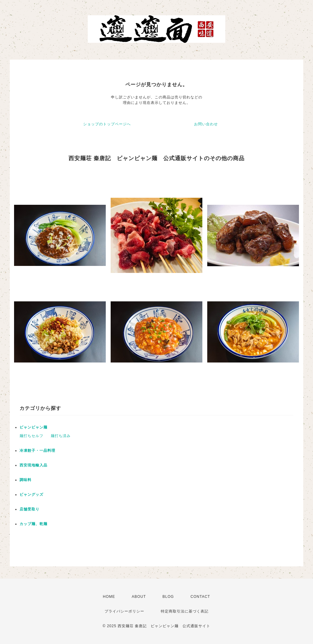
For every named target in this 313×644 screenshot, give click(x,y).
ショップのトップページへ (107, 124)
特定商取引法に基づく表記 (185, 611)
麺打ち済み (61, 436)
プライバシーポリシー (124, 611)
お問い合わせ (206, 124)
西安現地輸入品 (33, 465)
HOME (109, 597)
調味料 (26, 480)
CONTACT (200, 597)
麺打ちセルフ (31, 436)
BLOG (168, 597)
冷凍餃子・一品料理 (37, 451)
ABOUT (139, 597)
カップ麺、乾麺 (33, 524)
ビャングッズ (31, 495)
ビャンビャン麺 (33, 427)
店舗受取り (29, 509)
